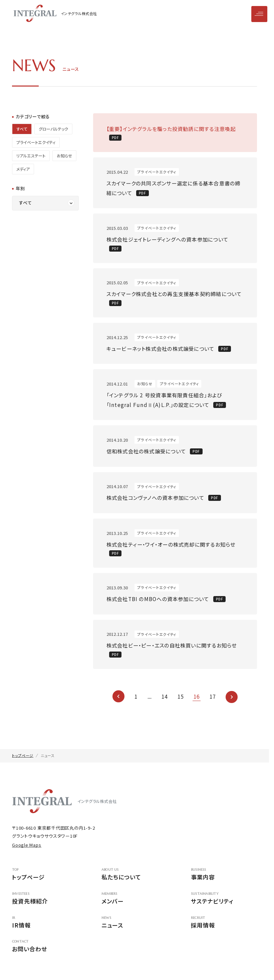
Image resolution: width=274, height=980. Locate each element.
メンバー (134, 905)
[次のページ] (232, 703)
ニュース (134, 929)
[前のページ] (118, 703)
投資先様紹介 (45, 905)
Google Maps (27, 851)
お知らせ (64, 156)
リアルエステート (31, 156)
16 (197, 703)
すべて (22, 129)
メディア (23, 169)
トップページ (45, 881)
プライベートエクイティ (36, 142)
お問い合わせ (45, 953)
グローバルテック (53, 129)
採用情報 (224, 929)
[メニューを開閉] (259, 14)
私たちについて (134, 881)
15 (181, 703)
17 (213, 703)
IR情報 (45, 929)
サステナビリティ (224, 905)
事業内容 (224, 881)
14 (165, 703)
